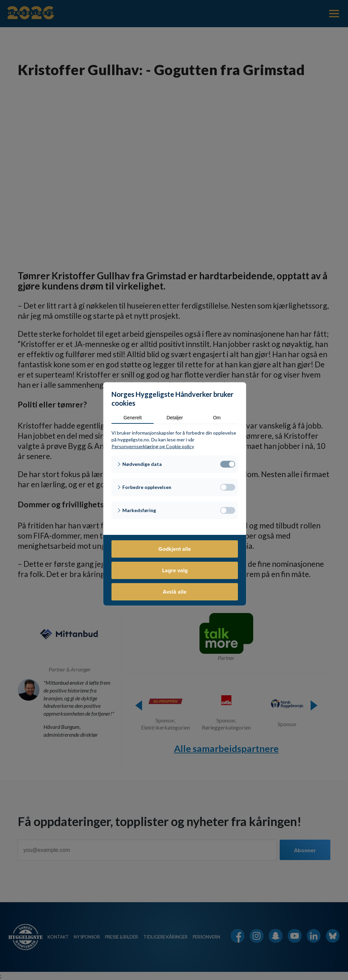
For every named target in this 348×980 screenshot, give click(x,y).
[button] (175, 464)
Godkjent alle (175, 549)
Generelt (133, 418)
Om (217, 418)
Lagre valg (175, 570)
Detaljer (175, 418)
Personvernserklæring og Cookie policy (153, 446)
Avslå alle (175, 592)
